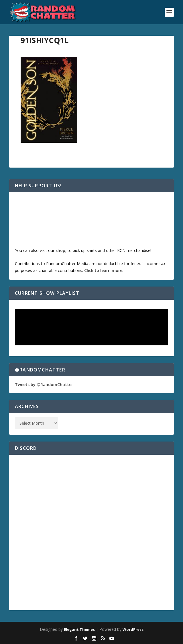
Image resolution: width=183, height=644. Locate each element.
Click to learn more (103, 270)
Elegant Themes (79, 629)
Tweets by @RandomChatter (44, 384)
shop (60, 250)
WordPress (133, 629)
